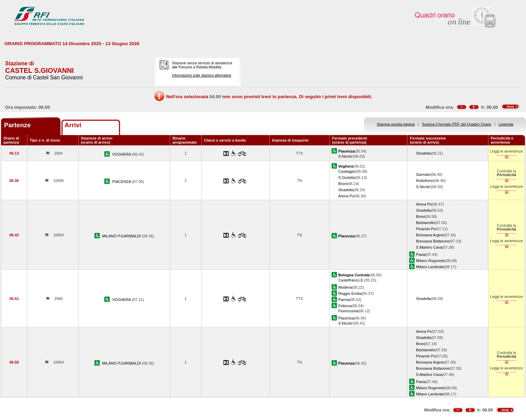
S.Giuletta (347, 178)
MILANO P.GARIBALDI (122, 236)
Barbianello (425, 223)
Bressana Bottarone (433, 241)
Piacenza (346, 318)
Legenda (506, 124)
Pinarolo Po (426, 229)
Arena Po (346, 196)
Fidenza (345, 306)
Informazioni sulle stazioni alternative (202, 75)
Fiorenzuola (348, 311)
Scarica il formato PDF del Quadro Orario (457, 124)
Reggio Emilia (350, 293)
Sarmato (423, 174)
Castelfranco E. (351, 280)
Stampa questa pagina (396, 124)
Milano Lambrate (430, 267)
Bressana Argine (430, 235)
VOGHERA (122, 154)
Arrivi (73, 125)
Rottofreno (425, 181)
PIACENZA (122, 182)
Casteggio (347, 171)
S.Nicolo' (346, 156)
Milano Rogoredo (430, 261)
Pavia (421, 254)
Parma (344, 300)
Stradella (423, 153)
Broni (343, 184)
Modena (345, 287)
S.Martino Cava (429, 247)
